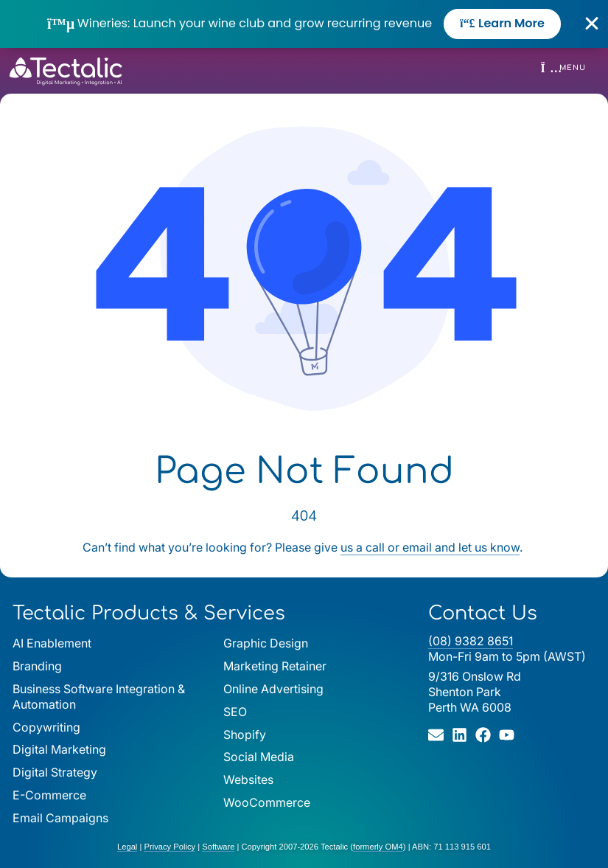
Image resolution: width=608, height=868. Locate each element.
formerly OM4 (378, 847)
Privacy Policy (170, 847)
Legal (127, 847)
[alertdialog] (304, 24)
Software (218, 847)
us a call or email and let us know (430, 547)
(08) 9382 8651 (471, 641)
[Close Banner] (592, 24)
